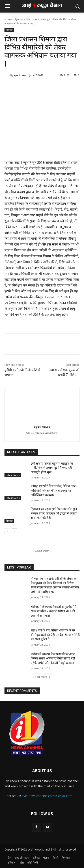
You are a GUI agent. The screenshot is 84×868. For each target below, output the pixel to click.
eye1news (20, 75)
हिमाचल (19, 19)
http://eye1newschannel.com (42, 433)
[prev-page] (7, 531)
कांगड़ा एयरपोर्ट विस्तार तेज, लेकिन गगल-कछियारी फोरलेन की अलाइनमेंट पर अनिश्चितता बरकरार (54, 490)
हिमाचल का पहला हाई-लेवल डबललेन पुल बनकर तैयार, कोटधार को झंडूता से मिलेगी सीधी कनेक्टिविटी (54, 513)
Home (8, 19)
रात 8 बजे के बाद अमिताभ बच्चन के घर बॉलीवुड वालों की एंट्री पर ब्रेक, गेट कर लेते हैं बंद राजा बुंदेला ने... (55, 635)
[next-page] (14, 531)
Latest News (13, 475)
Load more (42, 677)
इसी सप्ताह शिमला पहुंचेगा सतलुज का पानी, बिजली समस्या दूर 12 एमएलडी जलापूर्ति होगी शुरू (52, 468)
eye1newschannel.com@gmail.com (47, 796)
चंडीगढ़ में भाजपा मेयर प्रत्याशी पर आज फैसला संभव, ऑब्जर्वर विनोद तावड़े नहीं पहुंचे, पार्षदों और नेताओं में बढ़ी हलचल (53, 658)
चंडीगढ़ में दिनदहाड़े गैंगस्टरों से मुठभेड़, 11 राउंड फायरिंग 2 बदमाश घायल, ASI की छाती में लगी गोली (54, 611)
